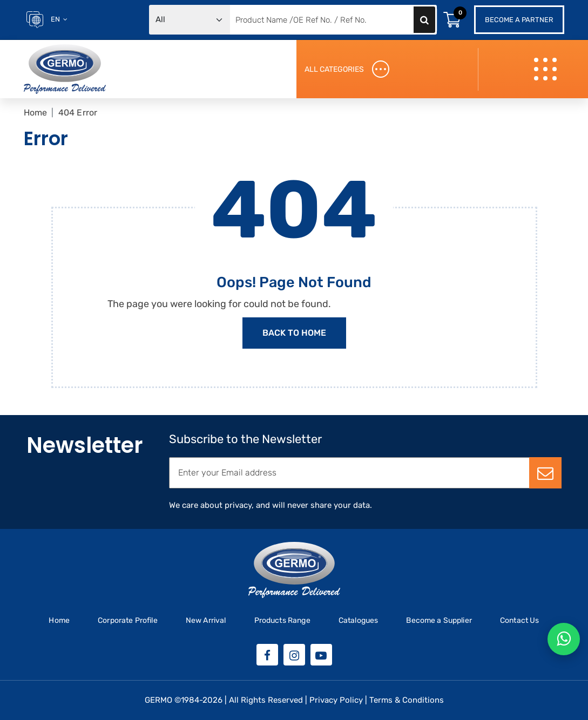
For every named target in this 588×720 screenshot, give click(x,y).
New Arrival (206, 620)
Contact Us (520, 620)
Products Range (282, 620)
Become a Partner (519, 20)
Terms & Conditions (407, 700)
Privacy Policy (336, 700)
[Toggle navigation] (547, 69)
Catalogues (359, 620)
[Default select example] (190, 20)
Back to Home (294, 333)
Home (36, 113)
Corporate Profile (128, 620)
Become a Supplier (439, 620)
